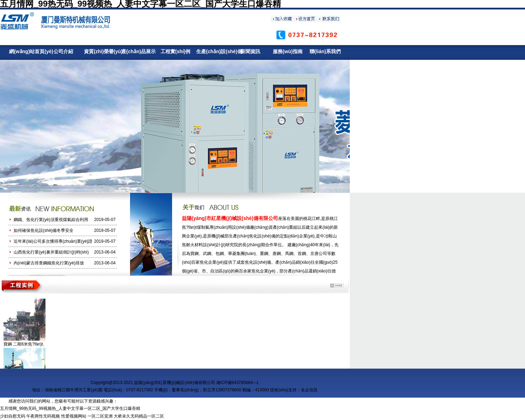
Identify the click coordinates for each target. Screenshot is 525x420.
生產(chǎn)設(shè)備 (213, 51)
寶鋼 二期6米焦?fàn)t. (24, 344)
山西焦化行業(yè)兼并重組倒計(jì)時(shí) (51, 252)
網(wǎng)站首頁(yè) (26, 51)
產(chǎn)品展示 (138, 51)
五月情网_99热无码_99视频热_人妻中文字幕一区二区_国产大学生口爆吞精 (70, 408)
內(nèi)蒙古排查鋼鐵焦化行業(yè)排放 (49, 263)
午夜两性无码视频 (43, 416)
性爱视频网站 (74, 416)
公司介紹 (63, 51)
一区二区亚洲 (100, 416)
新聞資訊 (250, 51)
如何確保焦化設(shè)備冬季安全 (44, 230)
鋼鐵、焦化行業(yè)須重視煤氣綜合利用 (51, 220)
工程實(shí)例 (176, 51)
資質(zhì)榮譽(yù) (101, 51)
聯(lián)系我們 (325, 51)
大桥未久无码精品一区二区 (139, 416)
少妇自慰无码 (13, 416)
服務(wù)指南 (288, 51)
